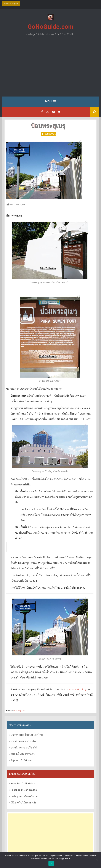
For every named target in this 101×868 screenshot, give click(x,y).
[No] (97, 860)
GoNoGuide (50, 134)
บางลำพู (18, 711)
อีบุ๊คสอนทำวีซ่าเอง (21, 760)
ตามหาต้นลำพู (78, 689)
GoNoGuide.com (51, 27)
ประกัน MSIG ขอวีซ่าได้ (24, 748)
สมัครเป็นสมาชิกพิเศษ (23, 754)
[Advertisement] (50, 68)
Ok (51, 864)
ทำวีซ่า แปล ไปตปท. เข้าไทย (27, 735)
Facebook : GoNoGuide (24, 790)
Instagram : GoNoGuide (24, 796)
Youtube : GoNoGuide (23, 783)
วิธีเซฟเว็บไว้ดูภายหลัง (23, 803)
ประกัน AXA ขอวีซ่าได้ (23, 741)
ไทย (23, 711)
